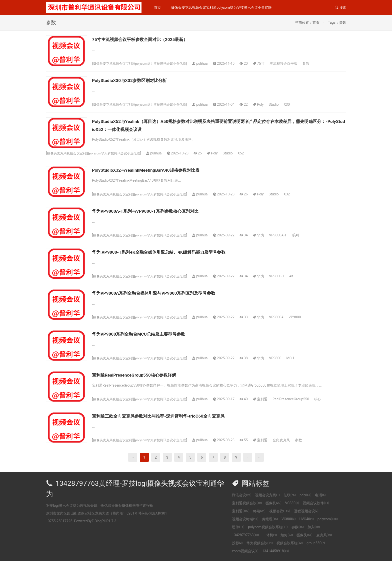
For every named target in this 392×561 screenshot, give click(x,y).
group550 (316, 543)
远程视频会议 (306, 511)
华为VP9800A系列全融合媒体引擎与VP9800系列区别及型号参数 (168, 293)
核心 (325, 399)
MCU (298, 358)
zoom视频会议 (245, 551)
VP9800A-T (286, 235)
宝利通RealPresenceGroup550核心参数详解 (143, 375)
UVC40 (306, 519)
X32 (294, 194)
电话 (320, 495)
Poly (268, 104)
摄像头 (304, 535)
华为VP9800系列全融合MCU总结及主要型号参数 (149, 334)
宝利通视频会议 (247, 503)
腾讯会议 (242, 495)
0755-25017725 (60, 521)
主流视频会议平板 (291, 63)
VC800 (288, 519)
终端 (259, 511)
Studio (281, 104)
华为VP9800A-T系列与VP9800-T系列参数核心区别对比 (157, 211)
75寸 (268, 63)
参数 (313, 63)
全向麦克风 (289, 440)
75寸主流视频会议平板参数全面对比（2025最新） (151, 39)
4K (299, 276)
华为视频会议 (260, 543)
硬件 (238, 527)
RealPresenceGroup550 (298, 399)
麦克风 (324, 535)
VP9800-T (284, 276)
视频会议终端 (245, 519)
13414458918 (276, 551)
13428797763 (245, 535)
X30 (294, 104)
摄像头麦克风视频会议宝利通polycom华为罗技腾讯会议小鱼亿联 (221, 7)
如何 (287, 535)
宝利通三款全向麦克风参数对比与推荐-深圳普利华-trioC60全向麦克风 (174, 416)
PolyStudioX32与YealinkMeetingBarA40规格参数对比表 (158, 170)
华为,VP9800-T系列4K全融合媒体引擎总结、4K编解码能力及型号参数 (174, 252)
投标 (237, 543)
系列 (303, 235)
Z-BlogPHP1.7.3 (104, 521)
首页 (157, 7)
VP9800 (302, 317)
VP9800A (284, 317)
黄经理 (270, 519)
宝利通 (270, 399)
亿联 (290, 495)
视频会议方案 (267, 495)
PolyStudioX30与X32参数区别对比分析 (138, 80)
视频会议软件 (316, 503)
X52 (248, 153)
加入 (314, 527)
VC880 (292, 503)
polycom (328, 519)
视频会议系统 (290, 543)
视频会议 (280, 511)
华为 (268, 235)
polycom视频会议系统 (268, 527)
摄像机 (273, 503)
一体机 (270, 535)
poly (305, 495)
